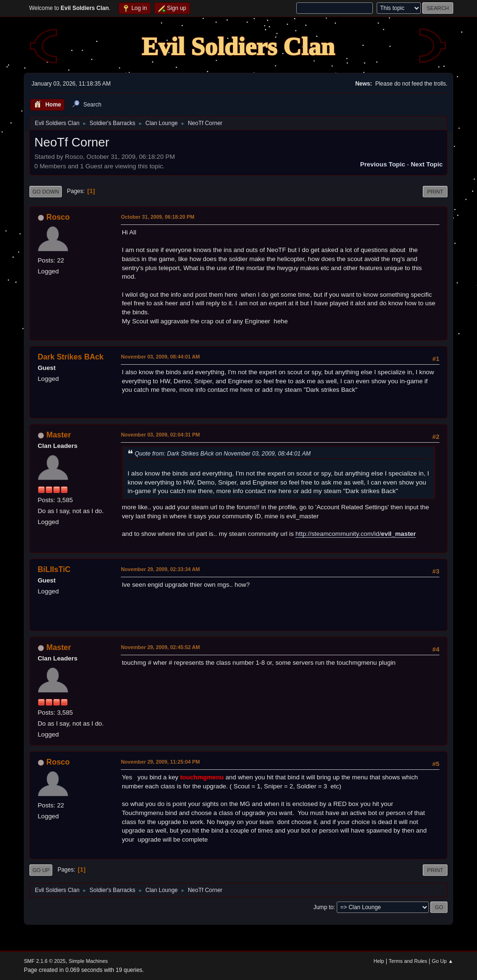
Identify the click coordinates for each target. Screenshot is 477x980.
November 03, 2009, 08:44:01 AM (160, 357)
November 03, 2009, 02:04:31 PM (160, 435)
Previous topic (383, 164)
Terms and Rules (408, 961)
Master (59, 435)
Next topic (427, 164)
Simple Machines (88, 961)
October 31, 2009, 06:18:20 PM (158, 217)
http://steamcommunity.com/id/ (355, 534)
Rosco (58, 217)
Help (379, 961)
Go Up (41, 870)
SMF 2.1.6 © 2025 (45, 961)
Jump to (324, 907)
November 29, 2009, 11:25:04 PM (160, 762)
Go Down (46, 192)
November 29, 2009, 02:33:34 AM (160, 569)
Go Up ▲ (443, 961)
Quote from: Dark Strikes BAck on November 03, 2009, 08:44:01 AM (223, 454)
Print (435, 192)
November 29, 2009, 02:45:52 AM (160, 647)
